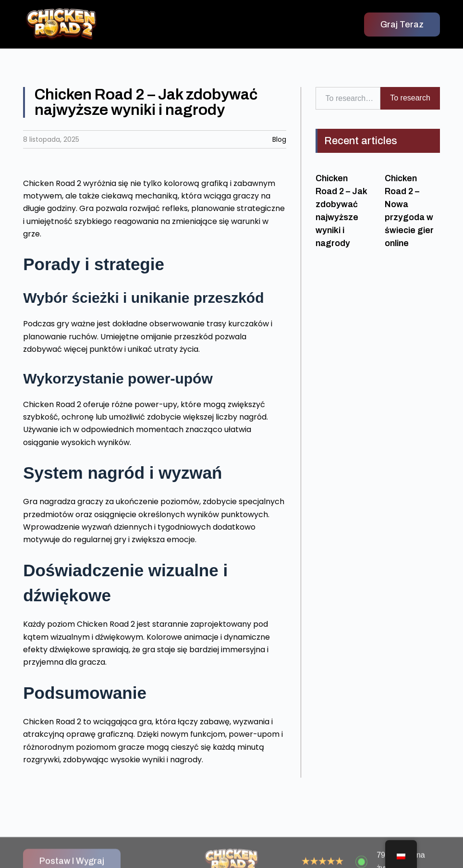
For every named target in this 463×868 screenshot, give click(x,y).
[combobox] (348, 98)
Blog (279, 139)
